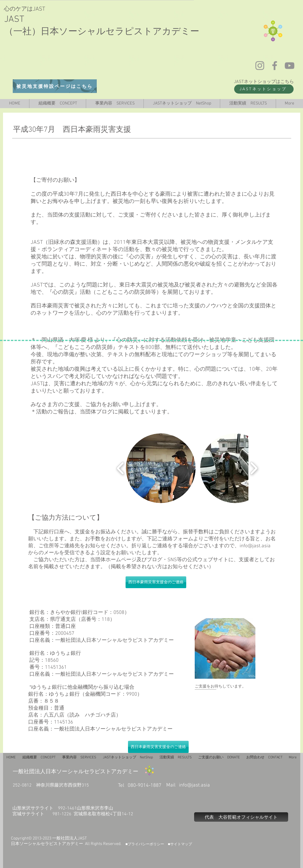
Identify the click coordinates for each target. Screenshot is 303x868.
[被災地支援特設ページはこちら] (55, 86)
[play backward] (121, 468)
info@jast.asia (255, 546)
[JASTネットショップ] (264, 89)
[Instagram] (260, 66)
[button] (161, 468)
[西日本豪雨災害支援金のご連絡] (156, 582)
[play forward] (254, 468)
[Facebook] (275, 66)
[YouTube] (290, 66)
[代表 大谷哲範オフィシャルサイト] (241, 817)
